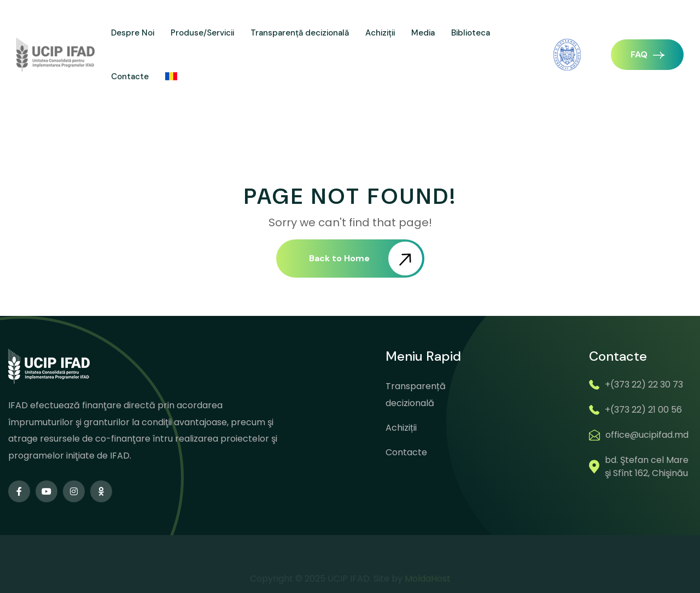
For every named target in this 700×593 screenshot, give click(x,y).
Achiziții (380, 33)
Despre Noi (133, 33)
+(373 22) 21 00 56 (643, 410)
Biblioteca (471, 33)
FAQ (647, 54)
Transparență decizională (300, 33)
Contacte (130, 77)
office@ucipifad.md (647, 435)
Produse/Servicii (202, 33)
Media (423, 33)
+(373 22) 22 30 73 (644, 384)
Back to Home (366, 259)
